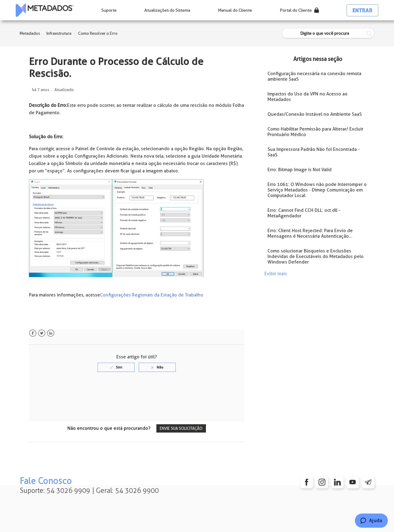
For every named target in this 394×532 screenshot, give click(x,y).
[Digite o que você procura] (328, 33)
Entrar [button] (362, 10)
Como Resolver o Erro (98, 33)
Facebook (33, 333)
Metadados (30, 33)
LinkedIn (51, 333)
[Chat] (371, 521)
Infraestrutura (59, 33)
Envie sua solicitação (181, 428)
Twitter (42, 333)
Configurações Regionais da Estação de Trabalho (152, 295)
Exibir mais (276, 274)
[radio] (116, 367)
